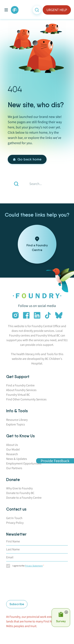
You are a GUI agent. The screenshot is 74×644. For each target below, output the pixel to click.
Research (12, 454)
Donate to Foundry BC (20, 493)
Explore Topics (16, 424)
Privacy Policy (15, 523)
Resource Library (17, 420)
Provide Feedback (55, 461)
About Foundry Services (21, 390)
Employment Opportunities (24, 463)
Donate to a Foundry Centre (24, 498)
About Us (12, 445)
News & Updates (17, 459)
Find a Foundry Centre (20, 385)
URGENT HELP (57, 10)
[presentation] (22, 585)
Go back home (27, 159)
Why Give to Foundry (19, 488)
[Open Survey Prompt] (61, 618)
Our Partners (14, 468)
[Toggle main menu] (6, 10)
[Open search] (37, 10)
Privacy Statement (34, 566)
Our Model (13, 449)
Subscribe (17, 604)
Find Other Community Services (26, 399)
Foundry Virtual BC (18, 395)
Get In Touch (14, 518)
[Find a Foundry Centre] (37, 244)
